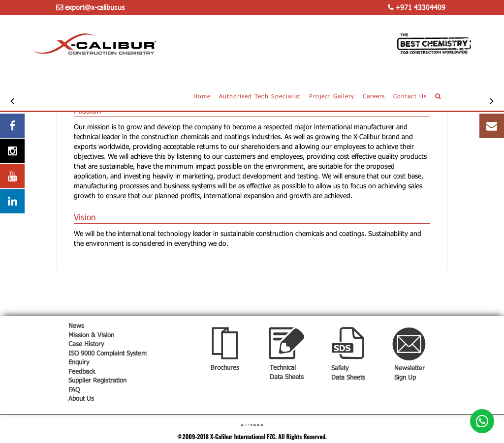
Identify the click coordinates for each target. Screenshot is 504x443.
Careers (374, 96)
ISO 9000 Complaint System (108, 353)
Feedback (82, 371)
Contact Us (410, 96)
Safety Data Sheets (348, 372)
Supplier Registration (97, 380)
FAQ (74, 389)
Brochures (225, 367)
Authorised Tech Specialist (260, 96)
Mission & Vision (91, 335)
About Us (81, 398)
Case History (86, 344)
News (76, 325)
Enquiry (79, 362)
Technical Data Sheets (287, 372)
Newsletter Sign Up (409, 372)
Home (202, 96)
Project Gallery (332, 96)
